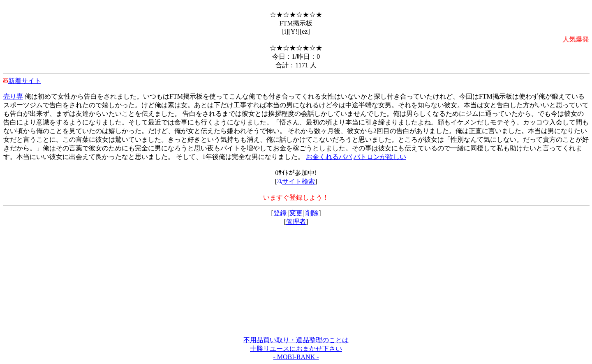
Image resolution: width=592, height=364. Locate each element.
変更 (296, 213)
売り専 (13, 96)
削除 (312, 213)
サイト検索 (296, 181)
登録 (280, 213)
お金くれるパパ (329, 157)
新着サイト (25, 81)
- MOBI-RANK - (296, 357)
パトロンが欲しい (380, 157)
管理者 (296, 222)
